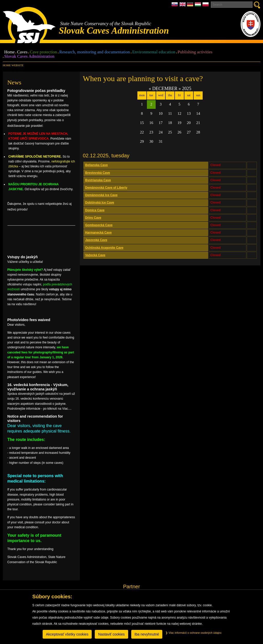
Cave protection (43, 52)
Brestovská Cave (98, 173)
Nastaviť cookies (111, 634)
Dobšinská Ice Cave (100, 203)
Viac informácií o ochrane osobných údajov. (194, 633)
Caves (22, 52)
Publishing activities (195, 52)
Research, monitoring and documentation (95, 52)
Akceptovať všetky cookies (67, 634)
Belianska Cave (97, 165)
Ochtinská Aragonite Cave (104, 248)
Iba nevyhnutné (147, 634)
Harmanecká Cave (98, 233)
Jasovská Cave (96, 240)
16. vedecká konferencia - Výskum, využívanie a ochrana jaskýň (38, 387)
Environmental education (154, 52)
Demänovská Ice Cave (101, 195)
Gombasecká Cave (99, 225)
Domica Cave (95, 210)
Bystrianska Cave (98, 180)
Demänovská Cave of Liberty (106, 188)
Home (10, 52)
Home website (13, 65)
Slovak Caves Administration (29, 57)
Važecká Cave (95, 255)
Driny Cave (93, 218)
